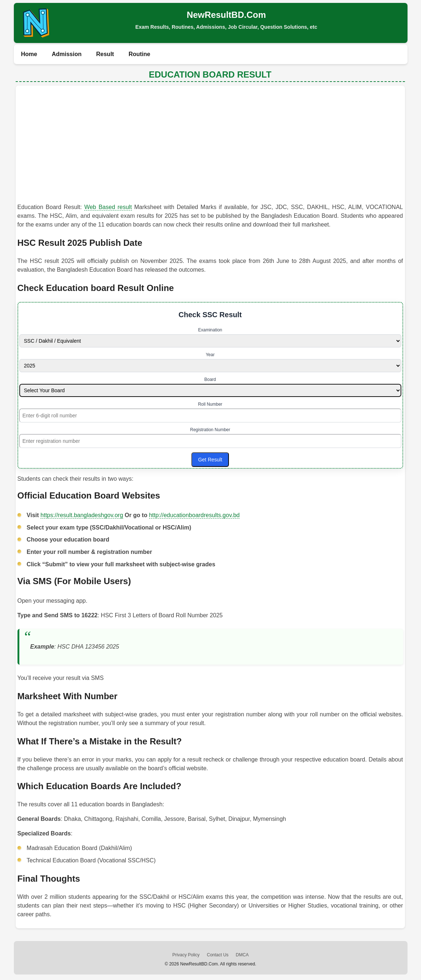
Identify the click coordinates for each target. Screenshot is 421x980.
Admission (67, 54)
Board (210, 379)
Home (29, 54)
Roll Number (210, 404)
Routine (140, 54)
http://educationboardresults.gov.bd (194, 515)
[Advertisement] (210, 146)
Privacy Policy (186, 955)
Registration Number (210, 430)
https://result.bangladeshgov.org (82, 515)
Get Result (210, 460)
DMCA (242, 955)
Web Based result (108, 207)
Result (105, 54)
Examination (210, 330)
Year (210, 355)
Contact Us (217, 955)
